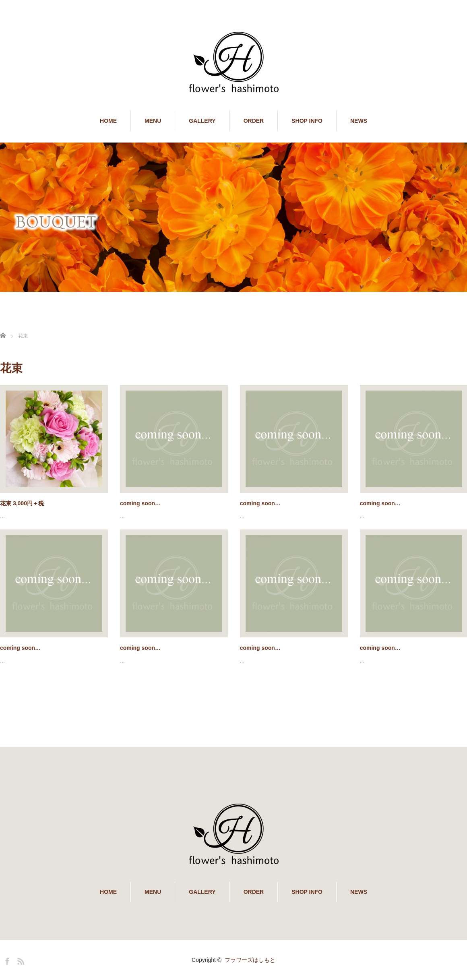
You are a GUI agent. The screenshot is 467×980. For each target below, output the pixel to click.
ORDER (254, 121)
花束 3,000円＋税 (22, 503)
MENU (153, 121)
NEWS (359, 121)
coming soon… (140, 503)
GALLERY (202, 121)
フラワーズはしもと (250, 960)
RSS (20, 960)
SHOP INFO (307, 121)
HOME (108, 121)
